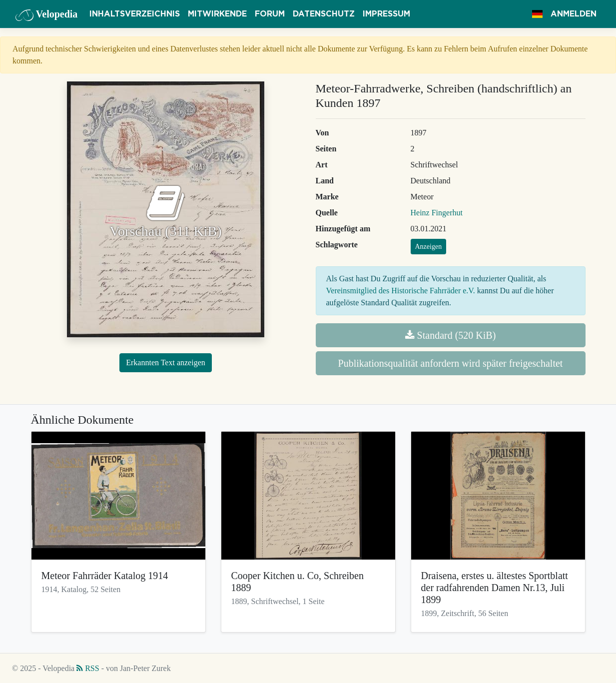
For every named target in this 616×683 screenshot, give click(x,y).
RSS (88, 668)
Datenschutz (324, 14)
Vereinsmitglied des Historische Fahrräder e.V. (401, 291)
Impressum (386, 14)
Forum (270, 14)
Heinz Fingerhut (437, 213)
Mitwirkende (217, 14)
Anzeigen (429, 247)
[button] (537, 14)
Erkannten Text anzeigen (166, 362)
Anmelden (574, 14)
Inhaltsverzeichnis (135, 14)
